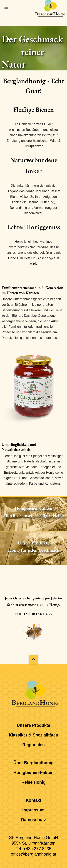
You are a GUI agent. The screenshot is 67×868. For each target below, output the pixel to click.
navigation (6, 7)
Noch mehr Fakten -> (34, 614)
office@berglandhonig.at (34, 854)
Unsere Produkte (33, 725)
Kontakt (33, 800)
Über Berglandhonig (33, 763)
